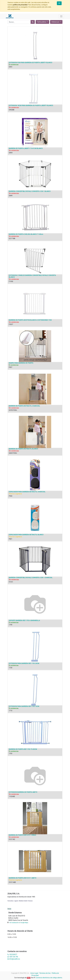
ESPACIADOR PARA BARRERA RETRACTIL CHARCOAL (27, 492)
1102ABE (12, 796)
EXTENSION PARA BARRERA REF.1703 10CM (24, 706)
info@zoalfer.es (15, 959)
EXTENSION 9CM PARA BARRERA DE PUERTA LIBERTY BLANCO (31, 63)
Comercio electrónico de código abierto (49, 978)
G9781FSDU (13, 410)
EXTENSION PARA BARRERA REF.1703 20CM (24, 663)
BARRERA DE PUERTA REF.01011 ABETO (23, 878)
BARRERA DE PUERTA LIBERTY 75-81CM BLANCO (26, 148)
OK (59, 3)
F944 (10, 496)
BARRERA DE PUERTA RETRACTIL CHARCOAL (24, 406)
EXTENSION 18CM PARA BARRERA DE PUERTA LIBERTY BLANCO (31, 105)
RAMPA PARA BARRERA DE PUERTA (21, 363)
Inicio (9, 909)
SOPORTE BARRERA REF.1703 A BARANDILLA (24, 620)
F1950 (11, 281)
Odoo (29, 978)
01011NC (12, 839)
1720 (10, 668)
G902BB (12, 110)
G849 (11, 196)
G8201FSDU (13, 453)
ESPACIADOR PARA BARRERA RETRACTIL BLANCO (26, 535)
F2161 (11, 582)
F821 (10, 539)
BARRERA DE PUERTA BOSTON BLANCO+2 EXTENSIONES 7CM (30, 320)
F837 (10, 367)
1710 (10, 711)
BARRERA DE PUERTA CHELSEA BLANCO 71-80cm (26, 234)
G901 (11, 67)
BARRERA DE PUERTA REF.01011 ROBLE (22, 835)
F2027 (11, 324)
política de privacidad (20, 5)
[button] (56, 22)
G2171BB (12, 239)
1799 (10, 625)
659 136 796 (14, 957)
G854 (11, 153)
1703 (10, 754)
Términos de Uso (45, 973)
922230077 (13, 954)
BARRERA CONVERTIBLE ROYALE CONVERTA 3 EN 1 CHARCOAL (31, 578)
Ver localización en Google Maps (19, 923)
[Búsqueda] (33, 22)
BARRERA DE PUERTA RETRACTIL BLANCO (23, 449)
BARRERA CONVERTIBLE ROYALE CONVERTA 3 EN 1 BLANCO (30, 191)
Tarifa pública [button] (42, 22)
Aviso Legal (34, 973)
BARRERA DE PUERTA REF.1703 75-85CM (23, 749)
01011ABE (12, 882)
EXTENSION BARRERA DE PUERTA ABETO (23, 792)
